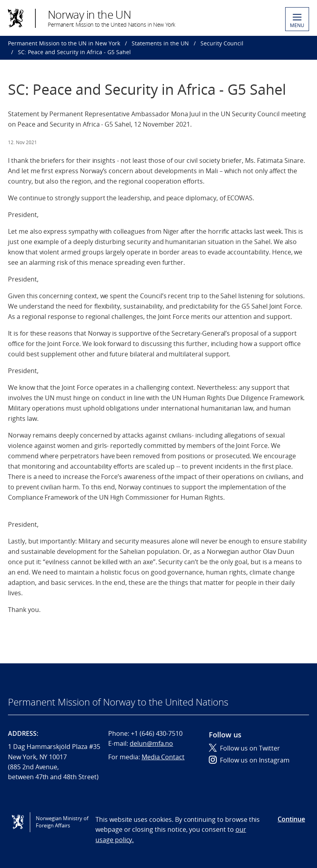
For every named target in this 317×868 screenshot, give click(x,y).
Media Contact (163, 757)
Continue (291, 819)
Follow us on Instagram (249, 760)
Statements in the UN (160, 43)
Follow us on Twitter (244, 748)
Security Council (222, 43)
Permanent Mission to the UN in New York (64, 43)
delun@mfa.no (151, 743)
